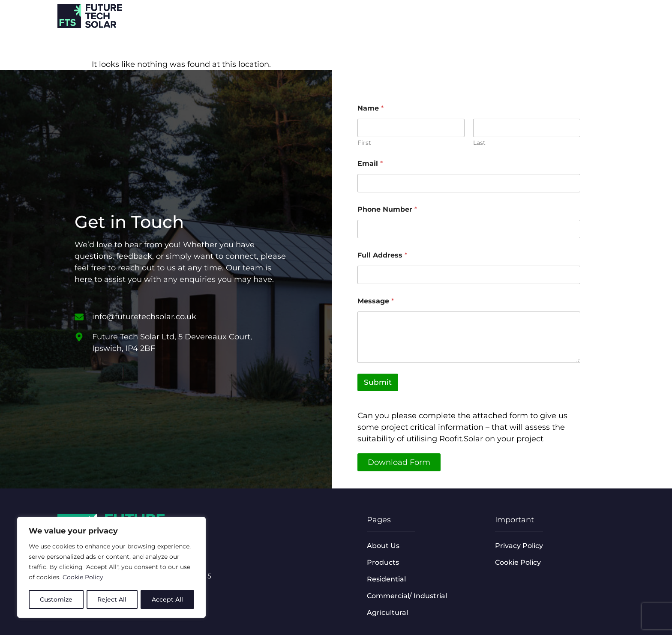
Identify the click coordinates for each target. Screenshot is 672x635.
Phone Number (387, 209)
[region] (111, 568)
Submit (378, 382)
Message (376, 301)
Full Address (382, 255)
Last (479, 143)
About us (594, 15)
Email (370, 163)
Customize (56, 599)
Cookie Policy (83, 578)
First (364, 143)
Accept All (168, 599)
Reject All (112, 599)
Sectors (477, 15)
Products (535, 15)
